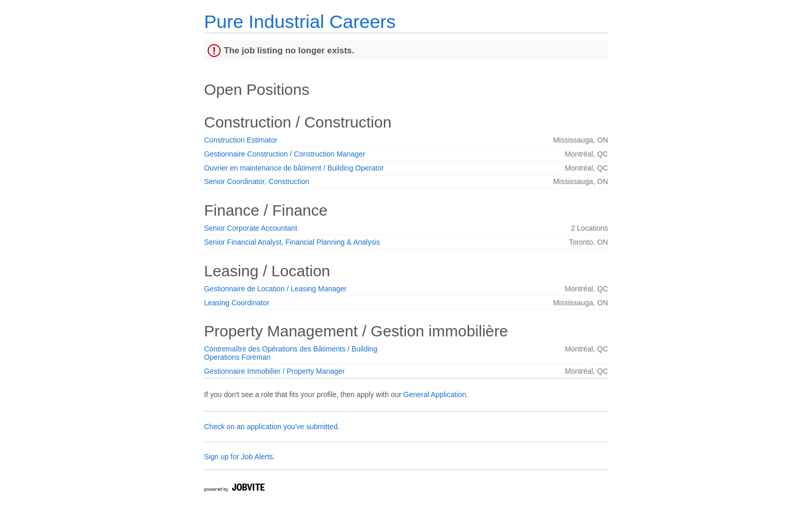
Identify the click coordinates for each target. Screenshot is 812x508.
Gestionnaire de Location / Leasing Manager (275, 289)
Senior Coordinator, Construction (257, 181)
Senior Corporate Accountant (251, 228)
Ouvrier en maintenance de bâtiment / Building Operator (294, 168)
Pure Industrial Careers (300, 22)
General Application (435, 394)
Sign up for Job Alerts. (240, 457)
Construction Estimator (241, 140)
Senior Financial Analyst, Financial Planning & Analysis (292, 242)
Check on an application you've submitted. (272, 427)
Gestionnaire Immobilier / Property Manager (274, 371)
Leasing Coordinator (237, 303)
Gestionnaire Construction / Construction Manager (285, 154)
